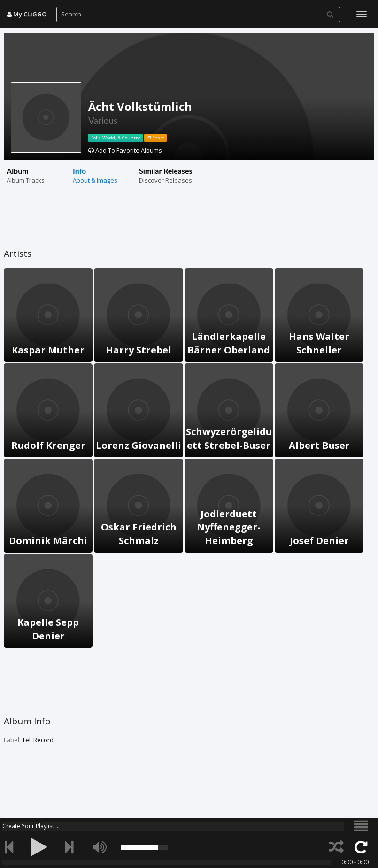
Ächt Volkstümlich (140, 106)
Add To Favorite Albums (125, 150)
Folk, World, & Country (116, 138)
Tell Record (38, 740)
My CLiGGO (27, 14)
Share (156, 138)
